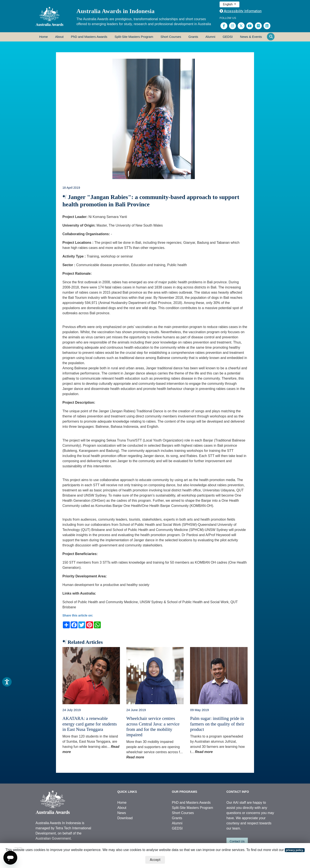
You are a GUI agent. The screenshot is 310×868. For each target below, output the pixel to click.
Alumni (210, 37)
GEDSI (228, 37)
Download (125, 818)
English (228, 4)
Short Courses (171, 37)
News (122, 813)
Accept (155, 860)
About (59, 37)
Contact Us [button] (237, 841)
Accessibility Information (241, 11)
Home (43, 37)
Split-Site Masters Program (134, 37)
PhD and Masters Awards (89, 37)
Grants (193, 37)
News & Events (251, 37)
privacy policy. (295, 850)
